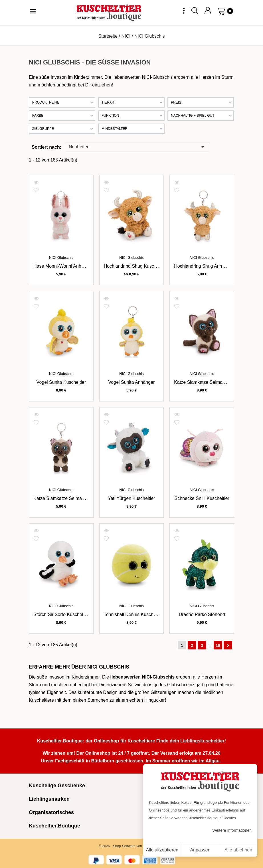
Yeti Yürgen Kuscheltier (131, 498)
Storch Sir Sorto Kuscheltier (61, 614)
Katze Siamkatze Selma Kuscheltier (210, 382)
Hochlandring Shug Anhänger (204, 266)
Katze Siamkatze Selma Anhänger (68, 498)
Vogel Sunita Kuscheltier (61, 382)
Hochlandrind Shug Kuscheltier (135, 266)
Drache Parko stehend (202, 614)
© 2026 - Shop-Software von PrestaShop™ (131, 846)
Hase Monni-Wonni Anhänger (63, 266)
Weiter (228, 645)
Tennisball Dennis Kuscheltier (134, 614)
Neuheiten (137, 147)
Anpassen (200, 850)
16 (218, 645)
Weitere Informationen (232, 830)
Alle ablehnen (238, 850)
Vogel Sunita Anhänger (132, 382)
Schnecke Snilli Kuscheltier (202, 498)
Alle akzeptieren (162, 850)
